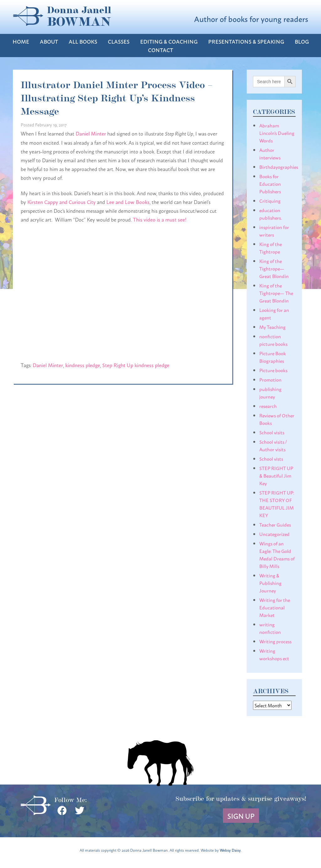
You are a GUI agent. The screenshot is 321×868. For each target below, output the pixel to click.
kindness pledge (83, 365)
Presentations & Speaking (246, 41)
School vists (271, 458)
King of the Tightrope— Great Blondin (274, 268)
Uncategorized (274, 534)
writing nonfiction (270, 628)
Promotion (270, 379)
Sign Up (241, 816)
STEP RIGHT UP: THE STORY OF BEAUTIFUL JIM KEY (277, 504)
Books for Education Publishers (270, 184)
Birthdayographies (279, 167)
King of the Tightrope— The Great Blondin (276, 293)
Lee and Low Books (128, 202)
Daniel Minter (91, 133)
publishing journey (270, 393)
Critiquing (270, 201)
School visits (272, 432)
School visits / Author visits (273, 445)
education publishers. (271, 214)
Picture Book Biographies (273, 357)
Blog (302, 41)
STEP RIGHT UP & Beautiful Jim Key (276, 475)
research (268, 406)
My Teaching (272, 327)
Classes (119, 41)
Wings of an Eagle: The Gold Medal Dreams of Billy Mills (277, 555)
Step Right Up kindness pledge (136, 365)
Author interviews (270, 153)
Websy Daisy (230, 850)
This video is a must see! (160, 219)
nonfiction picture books (273, 340)
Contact (160, 50)
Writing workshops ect (274, 654)
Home (21, 41)
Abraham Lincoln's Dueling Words (277, 133)
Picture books (273, 370)
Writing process (275, 641)
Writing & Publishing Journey (270, 583)
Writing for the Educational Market (275, 607)
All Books (83, 41)
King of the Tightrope (271, 248)
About (49, 41)
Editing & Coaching (169, 41)
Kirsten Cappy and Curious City (61, 202)
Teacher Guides (275, 524)
